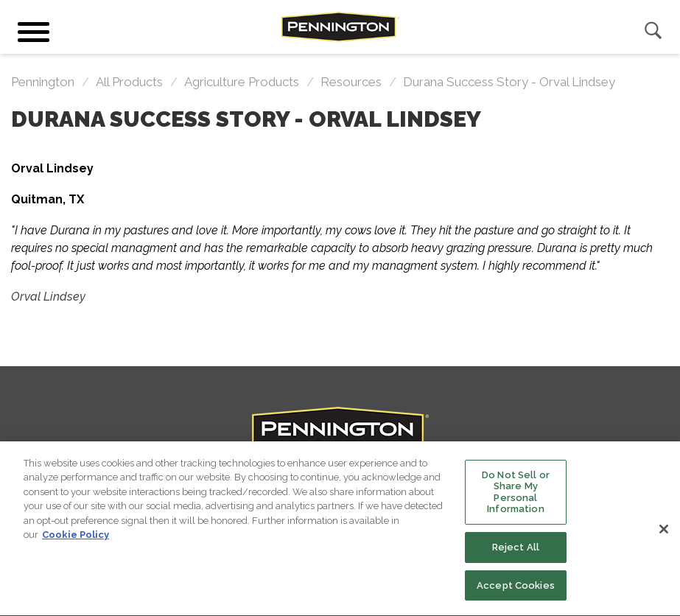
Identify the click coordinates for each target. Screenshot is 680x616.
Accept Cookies (516, 589)
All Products (129, 82)
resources (351, 82)
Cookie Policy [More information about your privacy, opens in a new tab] (76, 538)
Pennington (43, 82)
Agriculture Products (242, 82)
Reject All (516, 551)
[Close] (664, 532)
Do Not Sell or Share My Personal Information (516, 496)
